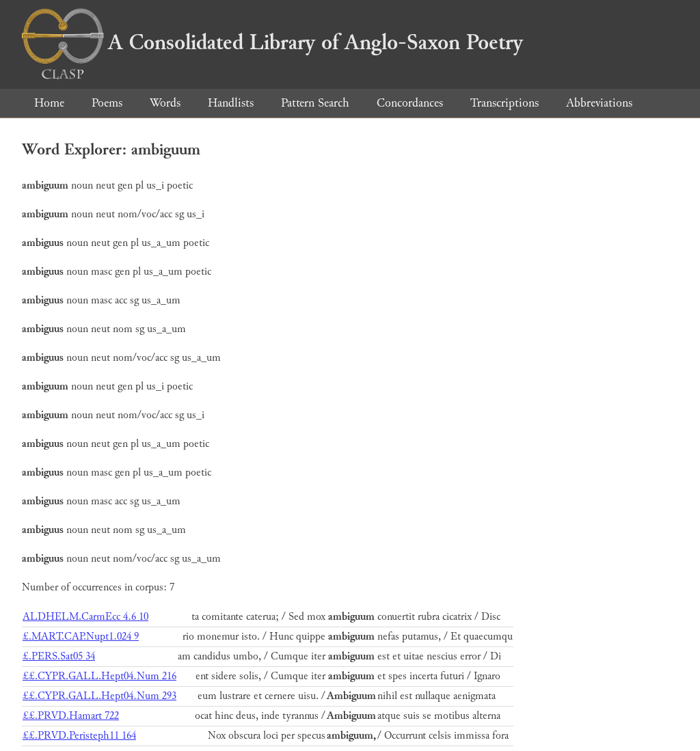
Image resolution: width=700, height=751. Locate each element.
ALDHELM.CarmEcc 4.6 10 (85, 617)
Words (165, 103)
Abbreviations (599, 103)
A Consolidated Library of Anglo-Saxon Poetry (272, 42)
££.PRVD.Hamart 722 (71, 716)
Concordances (410, 103)
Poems (107, 103)
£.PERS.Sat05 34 (59, 656)
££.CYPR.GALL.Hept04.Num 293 (99, 696)
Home (49, 103)
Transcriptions (504, 103)
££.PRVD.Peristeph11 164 (79, 736)
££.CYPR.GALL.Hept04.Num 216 (99, 676)
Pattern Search (315, 103)
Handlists (231, 103)
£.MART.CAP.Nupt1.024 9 (81, 637)
